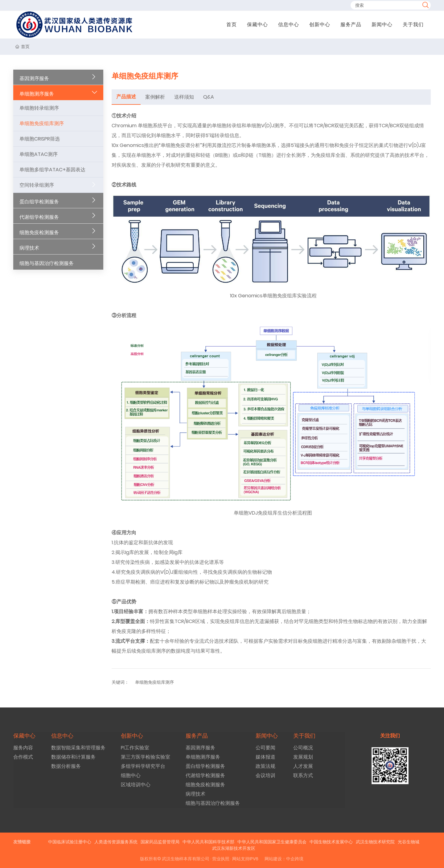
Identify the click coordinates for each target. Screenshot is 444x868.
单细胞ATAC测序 (39, 154)
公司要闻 (265, 748)
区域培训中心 (136, 785)
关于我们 (413, 24)
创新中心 (320, 24)
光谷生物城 (409, 842)
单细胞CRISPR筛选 (40, 139)
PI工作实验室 (135, 748)
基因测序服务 (34, 78)
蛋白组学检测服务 (39, 202)
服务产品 (351, 24)
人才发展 (303, 766)
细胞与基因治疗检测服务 (47, 263)
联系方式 (303, 775)
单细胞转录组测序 (39, 108)
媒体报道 (265, 757)
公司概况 (303, 748)
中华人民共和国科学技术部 (208, 842)
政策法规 (265, 766)
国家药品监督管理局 (160, 842)
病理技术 (29, 248)
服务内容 (23, 748)
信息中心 (289, 24)
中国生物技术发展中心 (331, 842)
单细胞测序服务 (37, 94)
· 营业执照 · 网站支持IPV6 (234, 859)
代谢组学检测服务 (39, 217)
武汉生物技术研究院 (375, 842)
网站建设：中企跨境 (284, 859)
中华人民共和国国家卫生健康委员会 (272, 842)
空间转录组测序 (37, 185)
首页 (232, 24)
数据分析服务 (66, 766)
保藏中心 (257, 24)
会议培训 (265, 775)
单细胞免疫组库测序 (42, 123)
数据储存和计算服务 (73, 757)
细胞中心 (131, 775)
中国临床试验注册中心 (70, 842)
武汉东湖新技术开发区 (234, 848)
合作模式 (23, 757)
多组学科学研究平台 (143, 766)
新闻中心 (382, 24)
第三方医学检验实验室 (146, 757)
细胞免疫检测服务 (39, 232)
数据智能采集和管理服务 (78, 748)
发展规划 (303, 757)
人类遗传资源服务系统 (116, 842)
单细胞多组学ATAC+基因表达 (52, 170)
